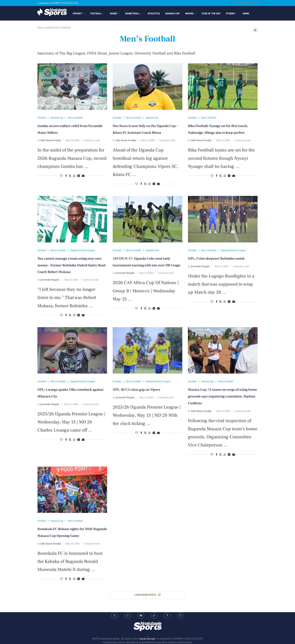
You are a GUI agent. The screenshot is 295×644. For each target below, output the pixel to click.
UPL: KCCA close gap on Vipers (136, 390)
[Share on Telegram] (79, 176)
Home (246, 14)
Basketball (132, 14)
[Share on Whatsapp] (74, 176)
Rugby (114, 14)
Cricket (77, 14)
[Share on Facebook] (66, 176)
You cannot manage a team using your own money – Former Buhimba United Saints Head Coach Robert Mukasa (71, 266)
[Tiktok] (248, 3)
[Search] (249, 30)
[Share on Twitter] (70, 176)
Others (230, 14)
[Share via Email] (83, 176)
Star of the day (211, 14)
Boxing (189, 14)
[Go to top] (147, 639)
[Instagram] (257, 3)
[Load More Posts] (147, 595)
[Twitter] (234, 3)
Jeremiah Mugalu (50, 280)
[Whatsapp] (238, 3)
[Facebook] (252, 3)
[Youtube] (243, 3)
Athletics (154, 14)
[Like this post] (61, 176)
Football (96, 14)
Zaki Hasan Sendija (51, 141)
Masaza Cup (173, 14)
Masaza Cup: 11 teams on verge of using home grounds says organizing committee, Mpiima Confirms (222, 397)
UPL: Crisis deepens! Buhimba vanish (216, 259)
